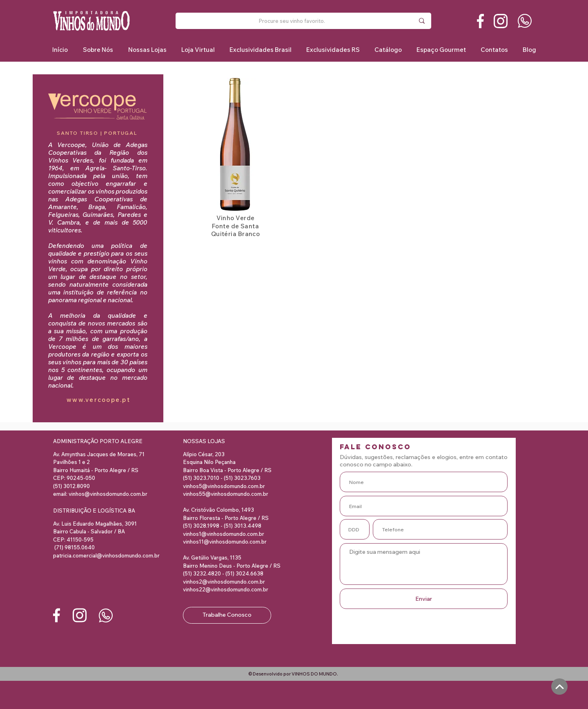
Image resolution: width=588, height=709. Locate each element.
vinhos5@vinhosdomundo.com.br (224, 486)
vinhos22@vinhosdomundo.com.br (226, 589)
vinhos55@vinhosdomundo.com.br (226, 494)
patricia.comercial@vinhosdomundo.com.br (106, 555)
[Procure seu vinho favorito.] (292, 21)
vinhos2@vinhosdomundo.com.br (224, 582)
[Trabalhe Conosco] (227, 615)
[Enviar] (424, 599)
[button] (260, 50)
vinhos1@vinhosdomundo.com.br (224, 534)
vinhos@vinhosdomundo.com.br (108, 494)
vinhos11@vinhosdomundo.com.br (225, 542)
